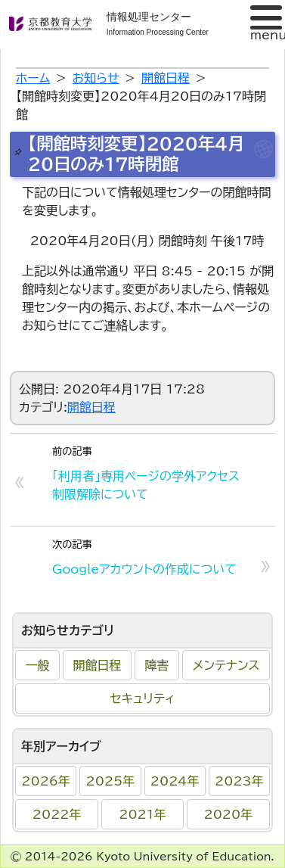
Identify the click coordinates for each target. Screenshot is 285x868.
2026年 (46, 781)
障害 (157, 665)
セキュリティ (142, 698)
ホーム (33, 78)
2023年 (239, 781)
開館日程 (98, 665)
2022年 (57, 814)
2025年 (111, 781)
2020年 (229, 814)
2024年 (175, 781)
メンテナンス (226, 665)
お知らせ (96, 78)
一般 (38, 665)
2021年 (142, 814)
